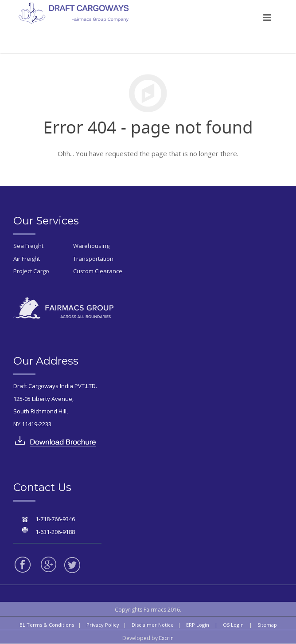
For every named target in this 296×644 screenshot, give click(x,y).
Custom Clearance (98, 271)
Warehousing (91, 246)
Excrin (166, 638)
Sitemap (267, 625)
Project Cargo (31, 271)
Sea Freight (28, 246)
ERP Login (198, 625)
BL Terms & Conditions (47, 625)
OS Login (233, 625)
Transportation (93, 259)
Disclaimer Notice (153, 625)
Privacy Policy (103, 625)
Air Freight (27, 259)
